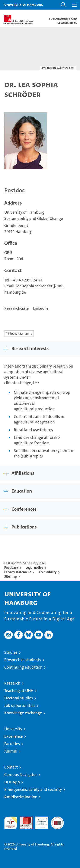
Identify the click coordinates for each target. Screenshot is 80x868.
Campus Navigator (21, 775)
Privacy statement (18, 572)
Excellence (14, 736)
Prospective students (23, 660)
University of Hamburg (24, 4)
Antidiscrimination (21, 797)
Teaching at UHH (19, 691)
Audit (24, 819)
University (13, 729)
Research (12, 683)
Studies (11, 652)
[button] (63, 5)
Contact (11, 767)
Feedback (11, 568)
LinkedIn (41, 308)
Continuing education (23, 667)
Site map (11, 576)
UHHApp (12, 782)
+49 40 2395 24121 (27, 280)
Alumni (11, 751)
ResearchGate (17, 308)
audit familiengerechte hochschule (11, 823)
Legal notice (34, 568)
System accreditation (57, 821)
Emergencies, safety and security (33, 789)
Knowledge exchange (23, 713)
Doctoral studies (19, 698)
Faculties (12, 744)
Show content (20, 333)
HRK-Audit (39, 821)
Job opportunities (20, 705)
